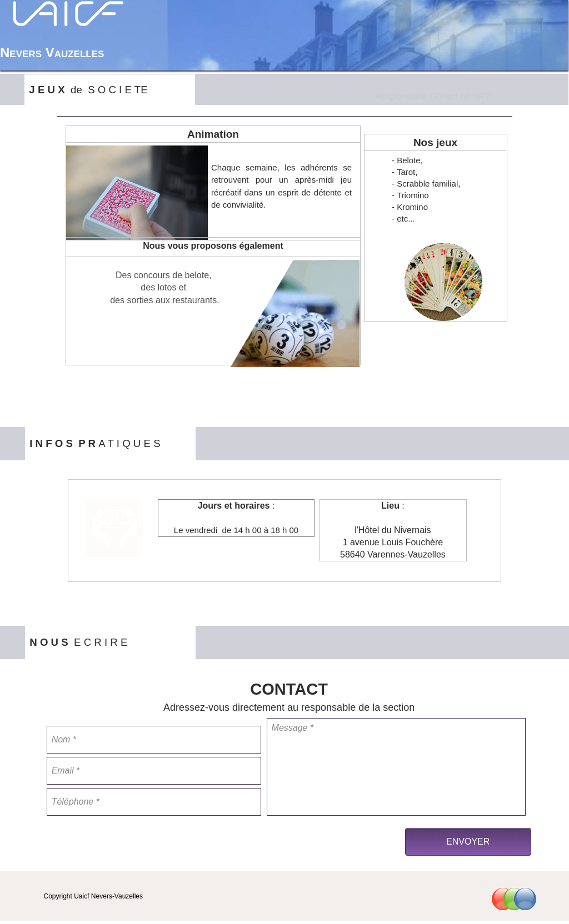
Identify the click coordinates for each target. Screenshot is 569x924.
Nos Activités (457, 53)
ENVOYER (468, 842)
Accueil (392, 53)
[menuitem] (392, 53)
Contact (527, 53)
